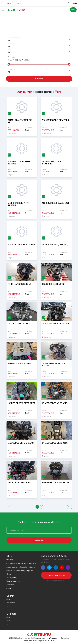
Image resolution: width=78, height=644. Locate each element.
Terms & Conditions (14, 581)
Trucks (9, 607)
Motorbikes (11, 603)
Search (39, 79)
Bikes (9, 621)
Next (70, 507)
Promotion (10, 585)
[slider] (9, 64)
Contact (9, 589)
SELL (73, 10)
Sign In (74, 3)
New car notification (56, 575)
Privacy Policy (12, 578)
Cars (8, 599)
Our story (10, 560)
